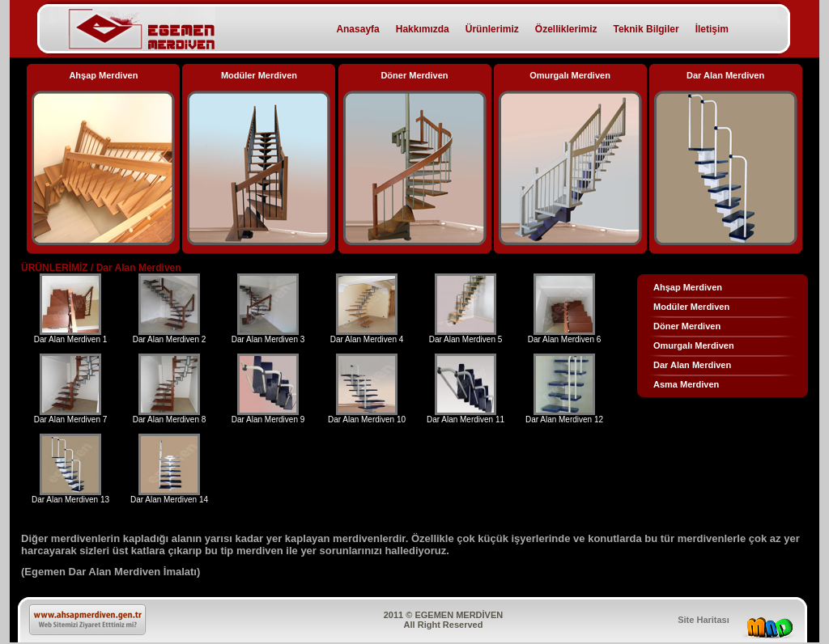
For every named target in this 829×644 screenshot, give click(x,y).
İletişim (712, 29)
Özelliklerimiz (566, 29)
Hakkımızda (423, 29)
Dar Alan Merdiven (692, 365)
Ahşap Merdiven (688, 287)
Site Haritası (704, 620)
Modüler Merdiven (691, 307)
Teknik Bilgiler (646, 29)
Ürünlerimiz (492, 29)
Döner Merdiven (687, 326)
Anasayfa (357, 29)
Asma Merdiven (686, 384)
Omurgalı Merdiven (694, 345)
